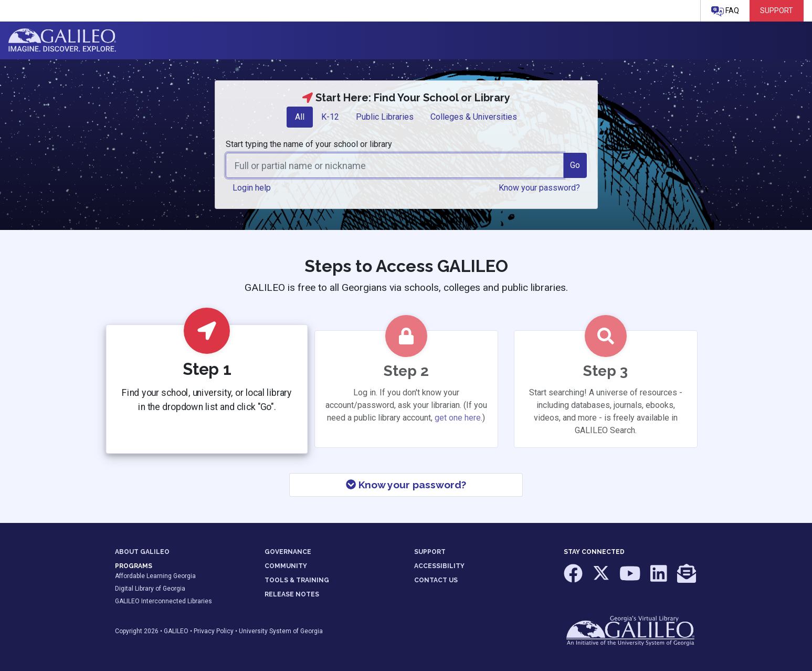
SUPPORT (430, 552)
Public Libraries (385, 117)
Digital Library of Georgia (150, 589)
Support (777, 11)
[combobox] (395, 165)
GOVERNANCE (288, 552)
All (300, 117)
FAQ (725, 11)
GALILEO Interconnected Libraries (164, 601)
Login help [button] (252, 188)
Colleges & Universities (474, 117)
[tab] (300, 117)
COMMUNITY (286, 566)
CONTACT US (436, 580)
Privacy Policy (214, 631)
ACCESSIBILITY (439, 566)
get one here (458, 418)
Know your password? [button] (539, 188)
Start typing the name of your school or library (309, 144)
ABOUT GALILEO (142, 552)
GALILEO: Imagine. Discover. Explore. (62, 40)
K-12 (330, 117)
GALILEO (176, 631)
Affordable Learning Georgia (155, 576)
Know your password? (406, 485)
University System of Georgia (281, 631)
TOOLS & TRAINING (297, 580)
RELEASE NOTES (292, 594)
